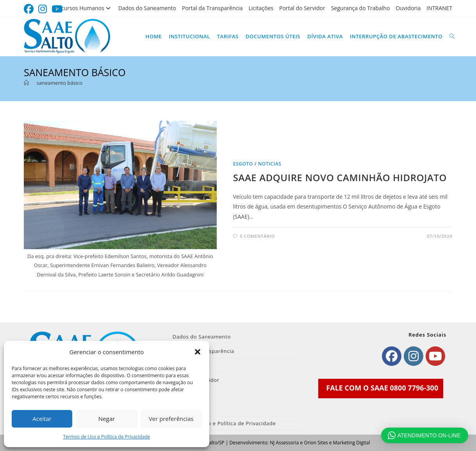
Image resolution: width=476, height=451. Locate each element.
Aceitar (42, 419)
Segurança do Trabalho (361, 8)
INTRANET (439, 8)
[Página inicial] (26, 83)
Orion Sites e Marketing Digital (337, 443)
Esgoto (243, 164)
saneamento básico (59, 83)
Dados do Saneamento (147, 8)
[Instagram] (414, 356)
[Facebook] (392, 356)
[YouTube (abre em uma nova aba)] (57, 9)
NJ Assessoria (284, 443)
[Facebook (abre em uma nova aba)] (30, 9)
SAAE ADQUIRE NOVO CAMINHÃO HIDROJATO (340, 177)
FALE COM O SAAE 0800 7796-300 (382, 388)
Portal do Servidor (302, 8)
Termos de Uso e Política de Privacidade (107, 437)
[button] (198, 352)
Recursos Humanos (83, 8)
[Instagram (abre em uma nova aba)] (43, 9)
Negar (107, 419)
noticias (270, 164)
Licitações (261, 8)
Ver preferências (171, 419)
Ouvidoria (408, 8)
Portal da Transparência (212, 8)
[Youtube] (435, 356)
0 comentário (257, 236)
